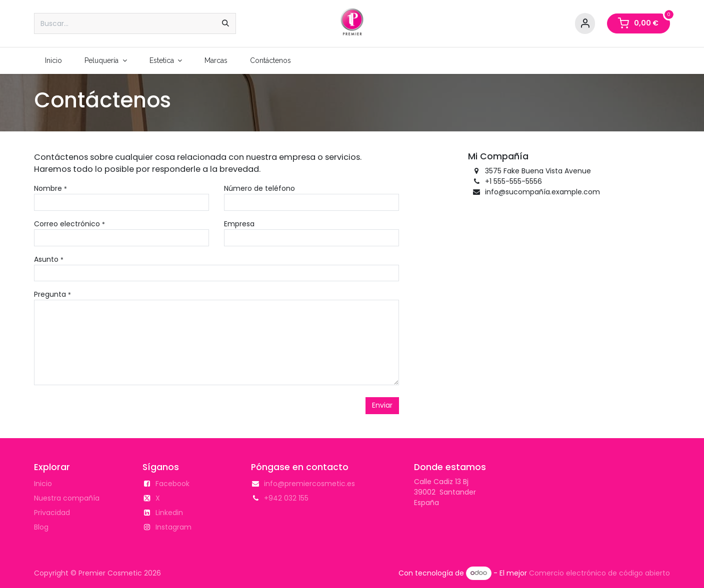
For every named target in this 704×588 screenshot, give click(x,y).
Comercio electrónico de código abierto (599, 573)
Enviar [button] (382, 405)
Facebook (172, 484)
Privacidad (52, 513)
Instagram (173, 527)
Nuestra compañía (67, 498)
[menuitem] (54, 61)
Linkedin (169, 513)
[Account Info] (585, 24)
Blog (41, 527)
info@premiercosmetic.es (309, 484)
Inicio (43, 484)
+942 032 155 (286, 498)
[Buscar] (225, 23)
